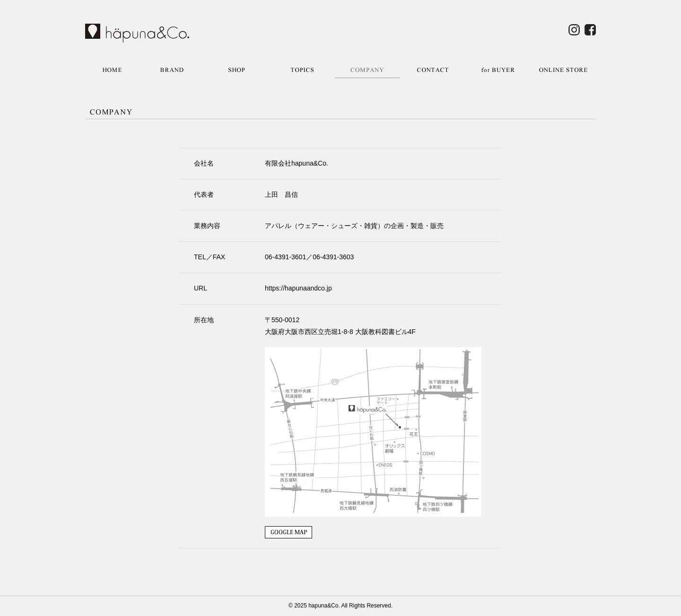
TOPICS (302, 70)
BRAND (172, 70)
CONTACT (433, 70)
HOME (112, 70)
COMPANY (367, 70)
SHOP (237, 70)
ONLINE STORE (563, 70)
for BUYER (498, 70)
